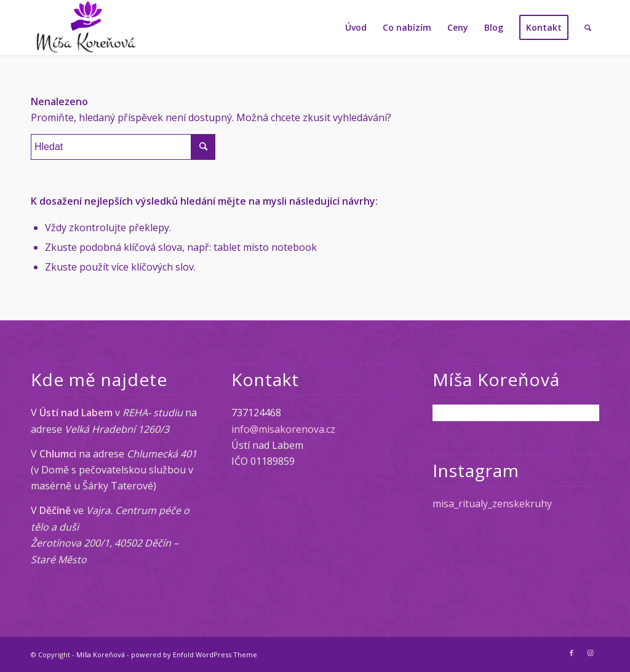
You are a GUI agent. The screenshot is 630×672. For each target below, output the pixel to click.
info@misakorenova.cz (283, 429)
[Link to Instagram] (590, 653)
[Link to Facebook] (572, 653)
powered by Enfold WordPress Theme (194, 654)
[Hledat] (588, 28)
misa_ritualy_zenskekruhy (492, 504)
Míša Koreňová (101, 654)
